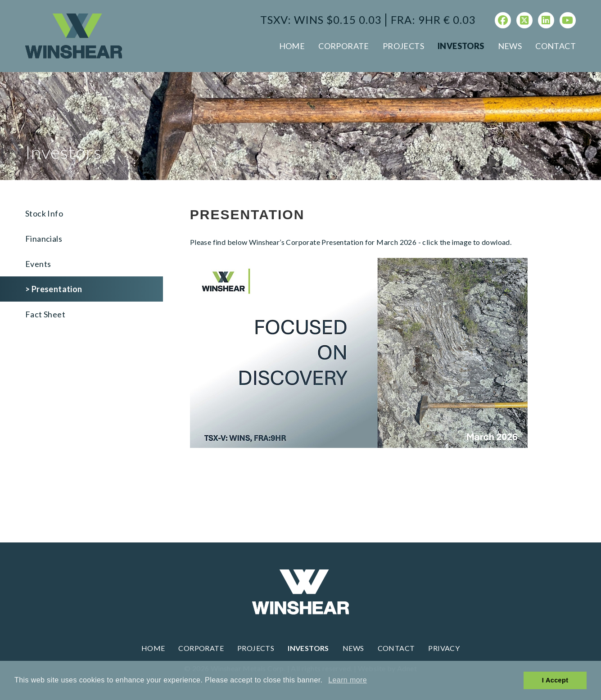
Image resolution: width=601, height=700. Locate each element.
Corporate (344, 46)
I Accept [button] (555, 680)
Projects (403, 46)
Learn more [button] (348, 680)
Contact (556, 46)
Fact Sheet (45, 314)
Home (292, 46)
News (510, 46)
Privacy (444, 648)
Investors (461, 46)
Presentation (57, 289)
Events (38, 264)
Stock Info (44, 213)
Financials (44, 239)
